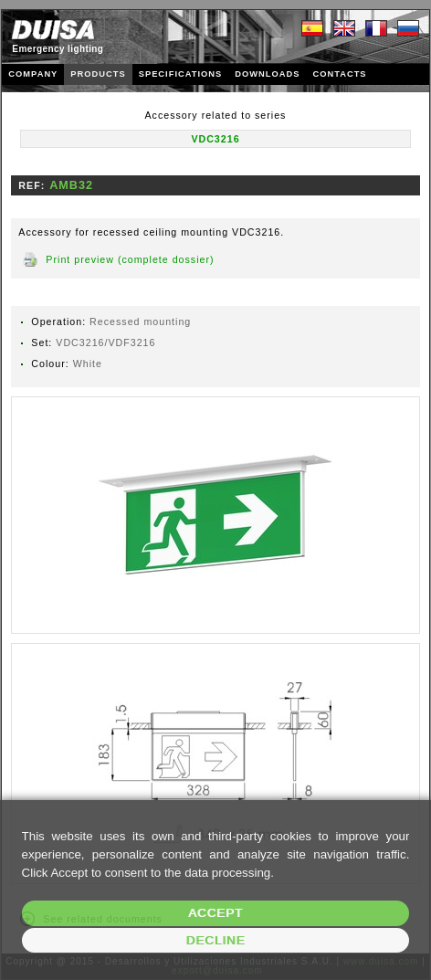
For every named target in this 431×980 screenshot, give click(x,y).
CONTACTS (339, 74)
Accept (215, 913)
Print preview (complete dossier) (130, 259)
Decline (216, 940)
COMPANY (33, 74)
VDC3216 (215, 139)
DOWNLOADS (267, 74)
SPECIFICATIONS (181, 74)
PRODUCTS (98, 74)
